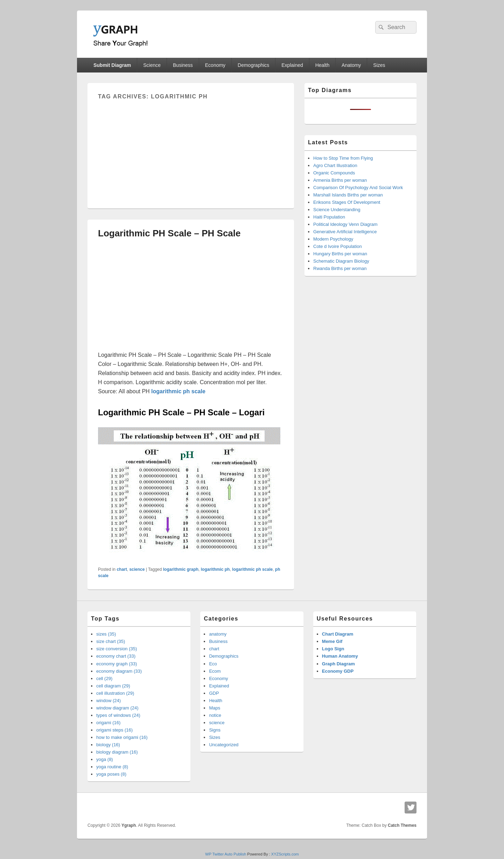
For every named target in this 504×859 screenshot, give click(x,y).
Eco (213, 664)
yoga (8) (105, 759)
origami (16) (108, 723)
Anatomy (351, 65)
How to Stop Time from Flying (343, 158)
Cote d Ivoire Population (338, 246)
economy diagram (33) (119, 671)
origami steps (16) (114, 730)
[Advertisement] (191, 149)
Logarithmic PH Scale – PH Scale (169, 233)
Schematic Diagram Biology (341, 261)
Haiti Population (329, 217)
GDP (214, 693)
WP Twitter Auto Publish (226, 854)
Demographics (253, 65)
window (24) (108, 701)
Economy (215, 65)
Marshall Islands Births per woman (348, 195)
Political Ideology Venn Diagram (345, 224)
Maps (215, 708)
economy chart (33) (116, 656)
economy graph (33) (117, 664)
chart (122, 569)
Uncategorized (224, 745)
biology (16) (108, 745)
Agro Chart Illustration (335, 165)
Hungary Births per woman (340, 254)
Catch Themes (402, 825)
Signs (215, 730)
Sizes (379, 65)
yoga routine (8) (112, 767)
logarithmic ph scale (252, 569)
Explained (292, 65)
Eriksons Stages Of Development (347, 202)
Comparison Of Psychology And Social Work (358, 188)
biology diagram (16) (117, 752)
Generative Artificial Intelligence (345, 232)
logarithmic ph (215, 569)
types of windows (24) (118, 715)
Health (322, 65)
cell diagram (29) (113, 686)
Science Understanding (337, 210)
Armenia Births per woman (340, 180)
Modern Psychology (333, 239)
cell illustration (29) (115, 693)
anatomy (218, 634)
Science (152, 65)
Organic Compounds (334, 173)
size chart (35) (111, 641)
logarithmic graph (181, 569)
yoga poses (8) (111, 774)
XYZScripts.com (285, 854)
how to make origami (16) (122, 737)
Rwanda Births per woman (340, 268)
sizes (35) (106, 634)
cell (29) (104, 678)
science (137, 569)
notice (215, 715)
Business (183, 65)
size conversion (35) (117, 649)
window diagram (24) (117, 708)
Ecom (215, 671)
